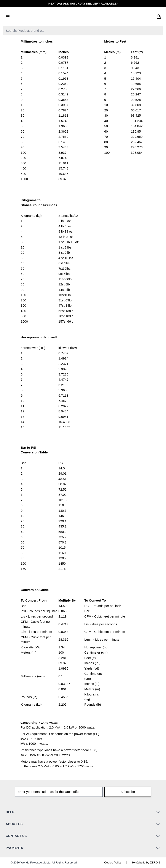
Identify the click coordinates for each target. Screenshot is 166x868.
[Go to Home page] (83, 17)
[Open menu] (8, 17)
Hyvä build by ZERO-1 (146, 862)
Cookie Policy (113, 862)
